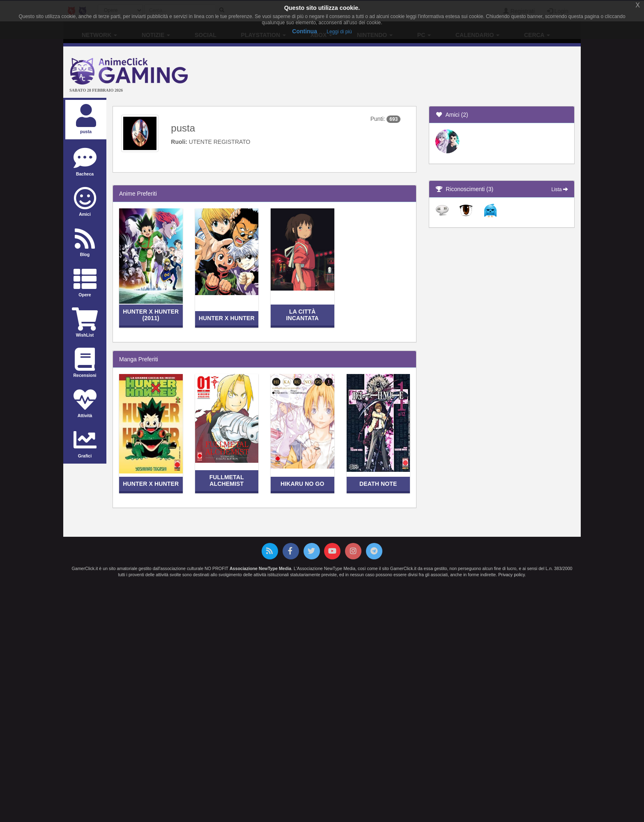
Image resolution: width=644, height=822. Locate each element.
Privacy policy (511, 575)
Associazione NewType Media (260, 568)
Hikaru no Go (302, 484)
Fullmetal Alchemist (227, 480)
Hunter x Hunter (227, 318)
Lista (560, 189)
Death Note (378, 484)
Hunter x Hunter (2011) (151, 315)
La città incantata (302, 315)
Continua (305, 31)
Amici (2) (452, 115)
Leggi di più (339, 32)
